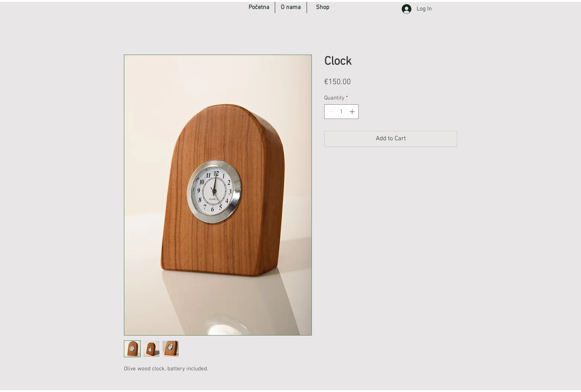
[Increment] (353, 112)
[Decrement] (330, 112)
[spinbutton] (342, 112)
